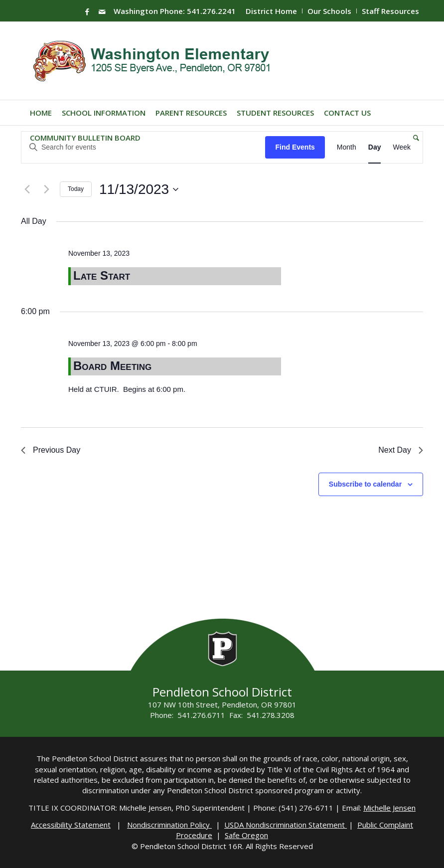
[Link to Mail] (102, 11)
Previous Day (51, 450)
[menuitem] (272, 11)
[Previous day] (27, 189)
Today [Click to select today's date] (76, 189)
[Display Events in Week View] (402, 147)
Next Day (401, 450)
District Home (271, 11)
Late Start (102, 275)
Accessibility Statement (71, 825)
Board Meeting (112, 366)
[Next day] (46, 189)
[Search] (414, 138)
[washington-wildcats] (156, 61)
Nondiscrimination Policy (169, 825)
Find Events (295, 147)
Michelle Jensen (389, 808)
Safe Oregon (246, 835)
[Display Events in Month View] (347, 147)
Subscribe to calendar (365, 484)
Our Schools (329, 11)
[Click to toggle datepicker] (139, 189)
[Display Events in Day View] (375, 147)
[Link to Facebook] (87, 11)
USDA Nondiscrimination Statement (286, 825)
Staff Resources (390, 11)
